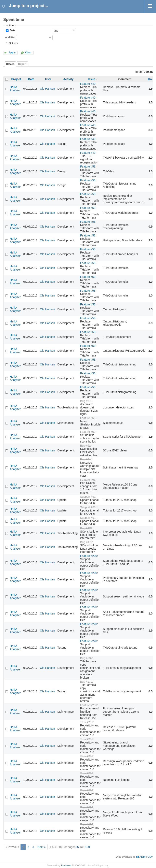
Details (10, 64)
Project (16, 79)
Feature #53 (88, 167)
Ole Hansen (48, 89)
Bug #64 (85, 459)
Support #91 (88, 497)
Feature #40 (88, 84)
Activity (68, 79)
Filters (12, 26)
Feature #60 (88, 432)
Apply (12, 53)
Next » (42, 847)
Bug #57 (85, 401)
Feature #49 (88, 153)
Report (22, 64)
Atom (142, 857)
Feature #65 (88, 480)
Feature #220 (88, 556)
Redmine (66, 866)
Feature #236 (88, 705)
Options (13, 43)
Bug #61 (85, 446)
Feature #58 (88, 418)
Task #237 (87, 722)
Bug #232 (86, 658)
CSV (150, 857)
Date (12, 30)
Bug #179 (86, 528)
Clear (28, 53)
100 (87, 847)
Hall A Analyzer (15, 89)
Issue (92, 79)
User (48, 79)
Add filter (10, 37)
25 (77, 847)
